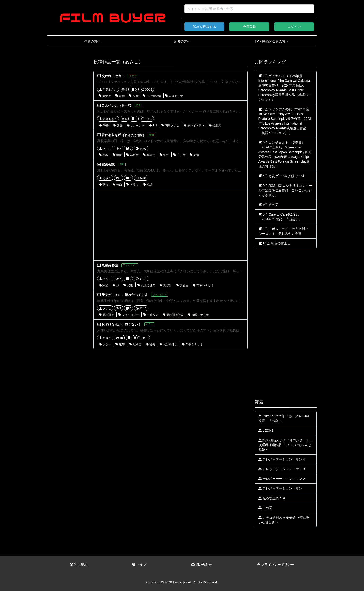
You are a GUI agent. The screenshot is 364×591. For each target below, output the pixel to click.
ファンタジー (129, 315)
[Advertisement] (67, 130)
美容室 (182, 285)
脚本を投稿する (204, 27)
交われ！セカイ (113, 76)
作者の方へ (92, 41)
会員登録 (249, 27)
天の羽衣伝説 (173, 315)
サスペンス (136, 126)
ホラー (105, 344)
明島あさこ (108, 90)
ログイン (294, 27)
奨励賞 (215, 126)
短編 (104, 155)
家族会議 (108, 165)
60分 (104, 126)
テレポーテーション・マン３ (282, 469)
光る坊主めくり (272, 498)
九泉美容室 (110, 265)
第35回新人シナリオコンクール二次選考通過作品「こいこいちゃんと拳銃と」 (286, 445)
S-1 (153, 126)
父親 (128, 285)
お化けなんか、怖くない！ (121, 324)
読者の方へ (182, 41)
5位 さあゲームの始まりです (282, 176)
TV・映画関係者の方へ (272, 41)
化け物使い (168, 344)
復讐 (120, 344)
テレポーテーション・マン (280, 488)
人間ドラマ (174, 96)
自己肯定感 (152, 96)
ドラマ (179, 155)
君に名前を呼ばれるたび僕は (123, 135)
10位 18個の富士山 (275, 243)
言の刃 (266, 508)
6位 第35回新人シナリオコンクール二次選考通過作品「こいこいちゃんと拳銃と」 (285, 190)
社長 (150, 344)
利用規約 (79, 565)
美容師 (166, 285)
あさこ (105, 149)
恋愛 (134, 96)
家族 (104, 185)
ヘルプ (139, 565)
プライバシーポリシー (275, 565)
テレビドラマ (194, 126)
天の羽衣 (106, 315)
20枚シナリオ (203, 285)
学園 (117, 155)
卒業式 (149, 155)
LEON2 (266, 430)
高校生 (132, 155)
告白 (164, 155)
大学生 (105, 96)
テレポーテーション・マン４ (282, 459)
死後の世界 (146, 285)
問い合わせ (202, 565)
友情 (120, 96)
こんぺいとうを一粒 (116, 105)
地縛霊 (135, 344)
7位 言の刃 (269, 205)
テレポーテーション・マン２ (282, 479)
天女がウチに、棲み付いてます (125, 295)
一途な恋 (151, 315)
